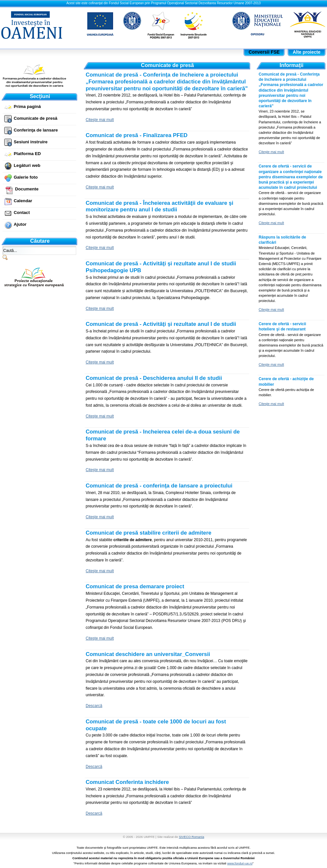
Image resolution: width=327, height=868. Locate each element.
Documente (27, 189)
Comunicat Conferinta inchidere (127, 782)
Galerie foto (26, 177)
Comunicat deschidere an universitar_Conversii (148, 654)
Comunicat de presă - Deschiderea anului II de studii (154, 378)
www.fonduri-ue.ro (240, 863)
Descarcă (94, 706)
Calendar (23, 201)
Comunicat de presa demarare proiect (135, 586)
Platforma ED (27, 154)
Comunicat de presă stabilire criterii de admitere (148, 533)
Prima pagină (27, 106)
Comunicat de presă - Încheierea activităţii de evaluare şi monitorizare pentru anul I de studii (159, 206)
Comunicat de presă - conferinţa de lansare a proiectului (159, 486)
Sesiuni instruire (31, 142)
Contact (22, 213)
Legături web (27, 165)
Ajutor (20, 224)
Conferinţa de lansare (36, 130)
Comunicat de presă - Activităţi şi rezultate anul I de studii (161, 324)
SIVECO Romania (191, 837)
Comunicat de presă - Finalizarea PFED (137, 135)
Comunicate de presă (35, 118)
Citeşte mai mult (100, 120)
